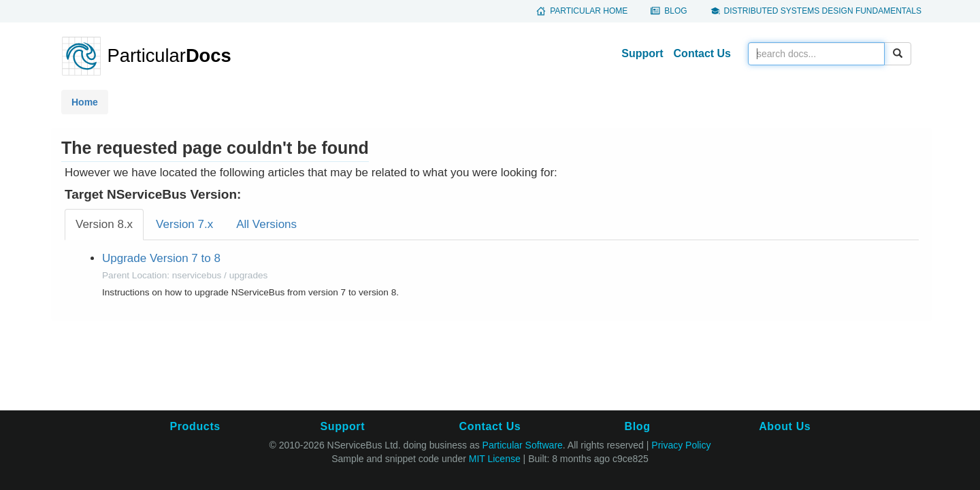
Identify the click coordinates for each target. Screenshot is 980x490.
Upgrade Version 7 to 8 (161, 258)
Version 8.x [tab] (104, 224)
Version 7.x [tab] (184, 224)
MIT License (495, 459)
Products (195, 426)
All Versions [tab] (266, 224)
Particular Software (523, 445)
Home (85, 102)
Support (642, 53)
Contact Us (702, 53)
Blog (675, 11)
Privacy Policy (681, 445)
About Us (785, 426)
